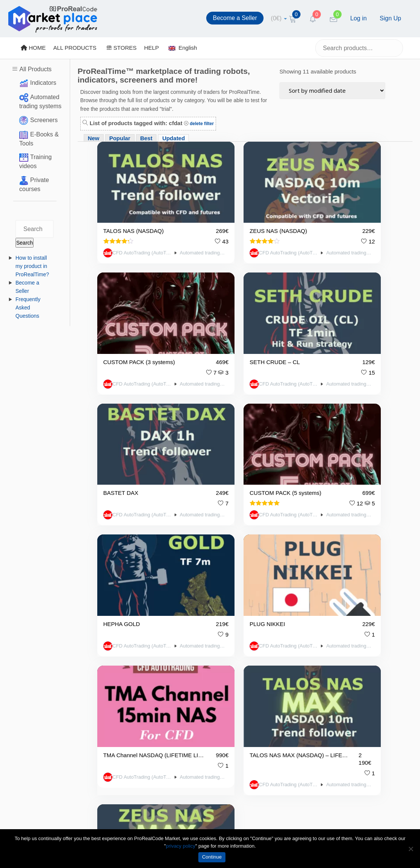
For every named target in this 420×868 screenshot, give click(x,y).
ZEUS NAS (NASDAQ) (234, 204)
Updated (173, 138)
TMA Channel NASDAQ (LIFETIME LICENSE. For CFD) (336, 406)
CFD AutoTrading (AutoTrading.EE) (127, 225)
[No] (411, 849)
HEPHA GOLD (122, 406)
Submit (403, 675)
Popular (120, 138)
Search (25, 243)
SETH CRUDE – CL (128, 305)
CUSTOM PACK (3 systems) (336, 204)
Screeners (44, 120)
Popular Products (202, 696)
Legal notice (126, 718)
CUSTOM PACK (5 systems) (336, 305)
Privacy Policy (128, 673)
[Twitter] (278, 710)
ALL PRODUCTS (75, 48)
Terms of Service (132, 706)
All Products (35, 69)
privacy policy (181, 846)
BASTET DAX (222, 305)
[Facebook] (258, 710)
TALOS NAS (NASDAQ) (133, 204)
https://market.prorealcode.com (52, 692)
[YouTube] (297, 710)
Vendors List (196, 647)
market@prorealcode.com (45, 682)
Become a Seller (235, 18)
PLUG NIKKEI (222, 406)
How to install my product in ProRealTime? (32, 266)
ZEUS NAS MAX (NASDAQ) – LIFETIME (234, 507)
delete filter (201, 124)
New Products (198, 671)
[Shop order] (332, 91)
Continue (212, 857)
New (94, 138)
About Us (123, 730)
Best (146, 138)
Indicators (43, 83)
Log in (359, 18)
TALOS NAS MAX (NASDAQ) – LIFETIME (133, 507)
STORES (122, 48)
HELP (151, 48)
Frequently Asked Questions (28, 308)
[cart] (279, 18)
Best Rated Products (207, 684)
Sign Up (390, 18)
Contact (121, 743)
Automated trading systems (167, 225)
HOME (33, 48)
